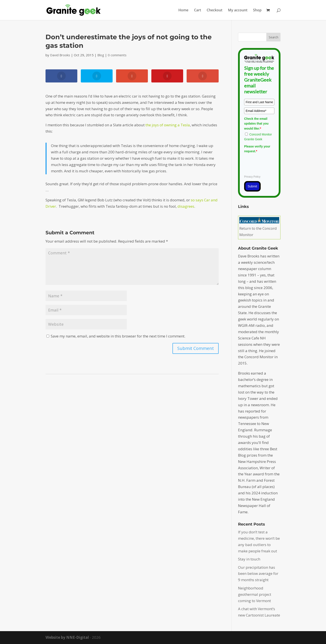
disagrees (186, 206)
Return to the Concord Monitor (259, 228)
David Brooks (60, 55)
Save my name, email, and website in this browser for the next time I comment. (118, 336)
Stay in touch (249, 559)
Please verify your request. (257, 149)
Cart (198, 10)
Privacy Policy (252, 177)
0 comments (117, 55)
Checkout (215, 10)
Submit (252, 186)
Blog (101, 55)
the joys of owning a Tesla (168, 125)
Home (183, 10)
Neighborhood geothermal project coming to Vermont (255, 594)
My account (238, 10)
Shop (257, 10)
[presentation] (277, 163)
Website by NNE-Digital (67, 637)
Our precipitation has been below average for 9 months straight (258, 574)
